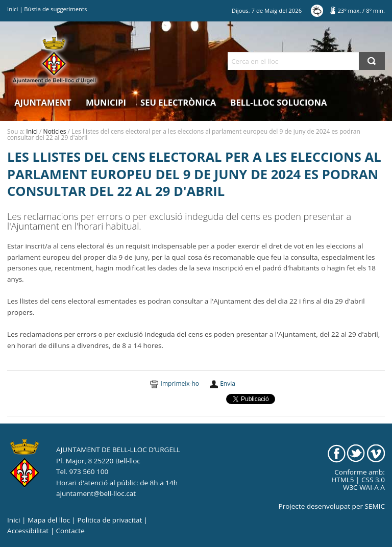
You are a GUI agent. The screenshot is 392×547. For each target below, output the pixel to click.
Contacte (70, 531)
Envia (228, 383)
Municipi (106, 102)
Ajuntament (43, 102)
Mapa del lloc (49, 520)
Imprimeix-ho (180, 383)
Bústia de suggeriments (55, 9)
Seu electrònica (178, 102)
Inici (13, 9)
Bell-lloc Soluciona (278, 102)
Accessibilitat (28, 531)
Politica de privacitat (110, 520)
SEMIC (375, 506)
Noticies (55, 131)
